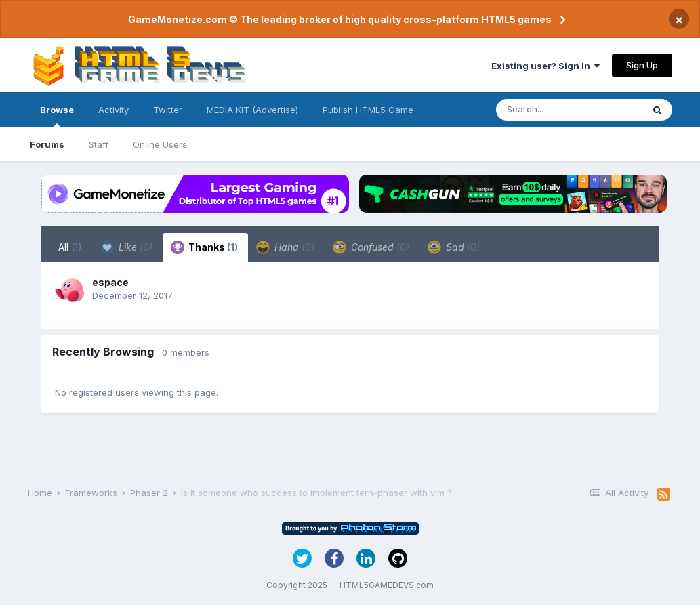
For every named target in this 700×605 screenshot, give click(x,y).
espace (110, 282)
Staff (99, 144)
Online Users (160, 144)
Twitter (168, 110)
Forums (47, 144)
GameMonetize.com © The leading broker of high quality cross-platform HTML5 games (340, 19)
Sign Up (642, 65)
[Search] (569, 110)
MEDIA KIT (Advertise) (252, 110)
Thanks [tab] (204, 247)
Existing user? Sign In (545, 66)
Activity (114, 110)
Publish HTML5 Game (368, 110)
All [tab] (70, 247)
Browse (57, 116)
